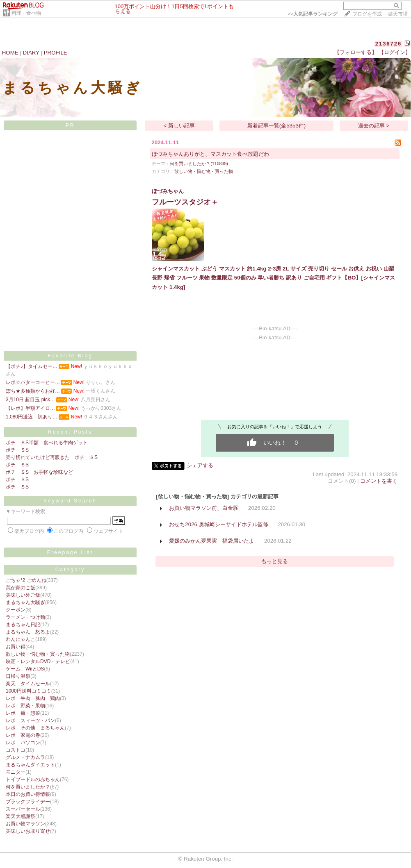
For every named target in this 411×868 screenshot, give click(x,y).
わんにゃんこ (21, 639)
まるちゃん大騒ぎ (25, 602)
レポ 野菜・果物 (25, 706)
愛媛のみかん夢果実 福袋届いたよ (212, 541)
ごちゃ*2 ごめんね (26, 580)
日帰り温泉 (18, 676)
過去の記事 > (374, 126)
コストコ (16, 750)
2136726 (389, 44)
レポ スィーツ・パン (30, 720)
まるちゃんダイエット (30, 765)
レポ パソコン (23, 743)
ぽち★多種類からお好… (33, 391)
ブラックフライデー (28, 802)
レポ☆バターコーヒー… (33, 382)
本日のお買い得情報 (28, 794)
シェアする (200, 465)
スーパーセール (23, 809)
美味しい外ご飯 (23, 595)
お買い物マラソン (25, 824)
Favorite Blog (70, 356)
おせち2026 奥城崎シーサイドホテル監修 (218, 524)
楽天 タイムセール (28, 684)
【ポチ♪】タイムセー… (32, 366)
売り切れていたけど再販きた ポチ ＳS (52, 457)
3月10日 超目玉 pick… (30, 400)
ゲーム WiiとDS (25, 669)
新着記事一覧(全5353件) (277, 126)
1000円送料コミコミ (29, 691)
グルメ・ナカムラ (25, 757)
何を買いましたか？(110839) (199, 164)
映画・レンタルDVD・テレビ (38, 661)
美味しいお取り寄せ (28, 831)
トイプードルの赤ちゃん (33, 779)
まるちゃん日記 (23, 625)
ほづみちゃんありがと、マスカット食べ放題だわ (210, 154)
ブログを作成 (367, 14)
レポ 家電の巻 (23, 735)
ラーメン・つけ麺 (25, 617)
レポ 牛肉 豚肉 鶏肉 (33, 698)
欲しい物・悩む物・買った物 (38, 654)
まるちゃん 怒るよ (28, 632)
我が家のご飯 (21, 588)
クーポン (16, 610)
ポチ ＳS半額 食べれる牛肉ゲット (47, 443)
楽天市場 (398, 14)
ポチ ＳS (17, 450)
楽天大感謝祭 (21, 816)
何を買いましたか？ (28, 787)
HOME (10, 53)
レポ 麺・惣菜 (23, 713)
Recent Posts (70, 432)
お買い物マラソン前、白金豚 (204, 508)
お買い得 (16, 647)
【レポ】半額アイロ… (30, 408)
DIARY (31, 53)
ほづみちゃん (168, 191)
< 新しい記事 (179, 126)
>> (313, 14)
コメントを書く (379, 481)
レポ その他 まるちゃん (35, 728)
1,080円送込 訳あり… (32, 417)
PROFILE (56, 53)
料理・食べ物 (26, 13)
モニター (16, 772)
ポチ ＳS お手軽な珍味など (39, 472)
